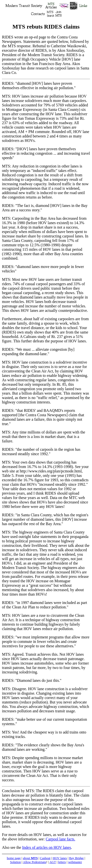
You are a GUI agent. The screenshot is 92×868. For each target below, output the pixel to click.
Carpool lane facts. (60, 839)
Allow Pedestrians (35, 862)
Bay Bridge (77, 858)
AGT (53, 862)
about (30, 858)
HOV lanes (60, 858)
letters (62, 862)
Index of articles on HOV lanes (46, 847)
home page (14, 858)
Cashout (45, 858)
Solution (15, 862)
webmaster (75, 862)
